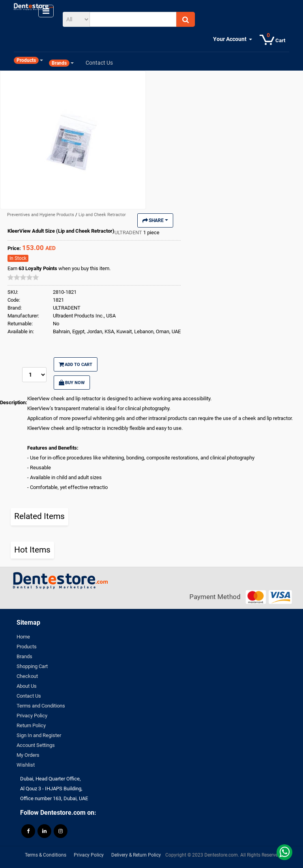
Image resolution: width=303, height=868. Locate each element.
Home (23, 637)
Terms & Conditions (46, 855)
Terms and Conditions (41, 706)
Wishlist (26, 765)
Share (155, 220)
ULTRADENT (129, 232)
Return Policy (31, 725)
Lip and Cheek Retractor (102, 215)
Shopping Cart (32, 666)
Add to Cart (76, 364)
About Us (27, 686)
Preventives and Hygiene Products (41, 215)
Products (27, 647)
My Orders (28, 755)
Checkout (27, 676)
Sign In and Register (39, 735)
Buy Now (72, 383)
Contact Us (29, 696)
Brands (24, 656)
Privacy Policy (32, 716)
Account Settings (36, 745)
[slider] (23, 277)
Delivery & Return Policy (136, 855)
